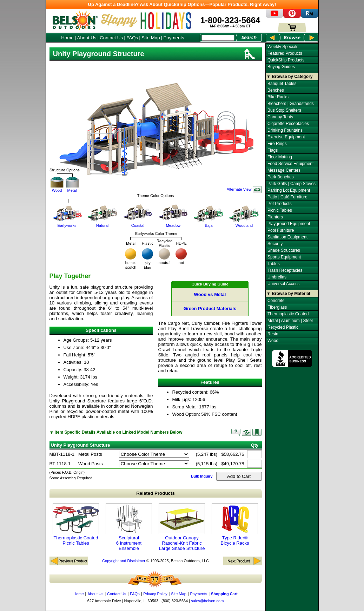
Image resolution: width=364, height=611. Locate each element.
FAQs (132, 38)
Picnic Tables (280, 210)
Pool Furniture (281, 230)
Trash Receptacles (285, 270)
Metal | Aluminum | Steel (290, 321)
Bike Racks (278, 97)
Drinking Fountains (285, 130)
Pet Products (280, 204)
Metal (72, 185)
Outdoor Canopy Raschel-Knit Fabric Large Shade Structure (182, 527)
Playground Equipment (289, 224)
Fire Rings (277, 144)
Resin (273, 334)
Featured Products (285, 53)
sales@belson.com (207, 601)
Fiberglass (277, 307)
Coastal (138, 223)
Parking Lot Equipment (289, 190)
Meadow (173, 223)
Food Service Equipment (290, 164)
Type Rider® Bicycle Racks (235, 524)
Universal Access (283, 284)
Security (275, 244)
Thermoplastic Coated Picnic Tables (76, 524)
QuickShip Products (286, 60)
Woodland (244, 223)
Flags (273, 150)
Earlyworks (67, 223)
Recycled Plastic (283, 327)
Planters (275, 217)
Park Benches (281, 177)
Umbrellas (277, 277)
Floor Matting (280, 157)
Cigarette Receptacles (288, 124)
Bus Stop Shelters (284, 110)
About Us (87, 38)
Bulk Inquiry (202, 476)
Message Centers (284, 170)
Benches (276, 90)
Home (67, 38)
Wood (57, 185)
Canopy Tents (280, 117)
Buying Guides (281, 67)
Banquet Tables (282, 84)
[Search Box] (218, 38)
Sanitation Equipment (287, 237)
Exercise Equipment (286, 137)
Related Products (155, 493)
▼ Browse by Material (288, 294)
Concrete (276, 301)
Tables (274, 264)
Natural (102, 223)
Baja (209, 223)
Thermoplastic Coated (288, 314)
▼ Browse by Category (289, 77)
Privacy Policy (155, 594)
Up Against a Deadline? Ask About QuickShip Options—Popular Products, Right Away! (182, 4)
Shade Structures (284, 250)
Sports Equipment (284, 257)
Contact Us (111, 38)
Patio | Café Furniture (287, 197)
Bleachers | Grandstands (291, 104)
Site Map (151, 38)
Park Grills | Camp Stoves (292, 184)
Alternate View (244, 189)
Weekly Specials (283, 47)
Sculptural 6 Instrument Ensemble (129, 527)
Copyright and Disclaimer (124, 561)
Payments (174, 38)
